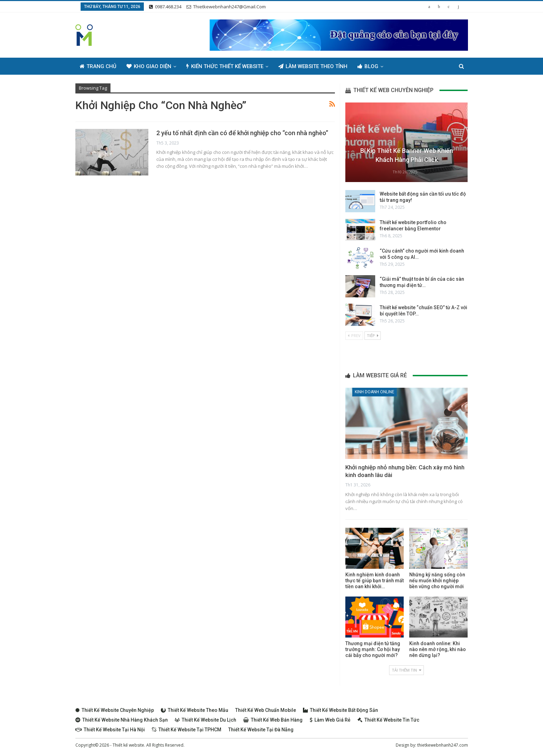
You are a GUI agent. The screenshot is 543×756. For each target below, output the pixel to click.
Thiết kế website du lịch (205, 720)
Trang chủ (98, 66)
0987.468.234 (165, 7)
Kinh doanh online (375, 392)
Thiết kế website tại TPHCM (187, 730)
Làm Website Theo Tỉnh (313, 66)
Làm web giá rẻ (330, 720)
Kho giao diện (149, 66)
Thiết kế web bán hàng (273, 720)
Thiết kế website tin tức (388, 720)
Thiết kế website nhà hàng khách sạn (122, 720)
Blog (368, 66)
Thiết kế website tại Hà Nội (110, 730)
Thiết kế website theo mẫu (195, 710)
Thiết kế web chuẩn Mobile (266, 710)
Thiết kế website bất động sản (340, 710)
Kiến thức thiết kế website (225, 66)
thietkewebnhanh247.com (443, 745)
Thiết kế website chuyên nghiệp (115, 710)
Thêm (400, 66)
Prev (354, 335)
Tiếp (373, 335)
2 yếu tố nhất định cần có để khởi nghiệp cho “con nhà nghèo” (242, 133)
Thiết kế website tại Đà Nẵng (261, 730)
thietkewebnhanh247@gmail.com (226, 7)
